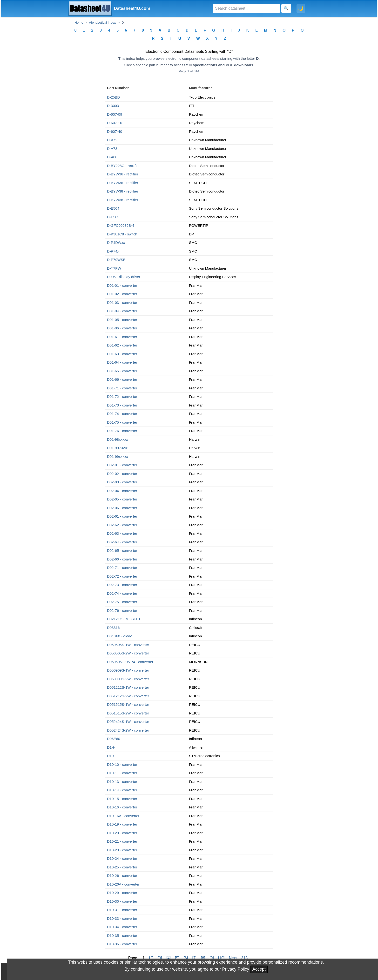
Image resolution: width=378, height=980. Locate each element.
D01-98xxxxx (118, 439)
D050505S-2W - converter (128, 653)
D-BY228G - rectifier (123, 166)
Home (79, 23)
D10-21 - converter (122, 841)
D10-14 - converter (122, 790)
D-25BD (113, 97)
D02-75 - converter (122, 602)
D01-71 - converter (122, 388)
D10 (110, 756)
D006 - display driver (124, 277)
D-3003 (113, 106)
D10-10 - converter (122, 764)
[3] (160, 958)
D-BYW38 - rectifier (123, 191)
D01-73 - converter (122, 405)
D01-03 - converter (122, 303)
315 (244, 958)
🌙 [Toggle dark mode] (301, 8)
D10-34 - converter (122, 927)
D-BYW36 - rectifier (123, 174)
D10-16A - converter (123, 816)
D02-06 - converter (122, 508)
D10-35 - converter (122, 936)
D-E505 (113, 217)
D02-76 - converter (122, 610)
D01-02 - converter (122, 294)
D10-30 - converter (122, 901)
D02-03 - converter (122, 482)
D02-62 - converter (122, 525)
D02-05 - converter (122, 499)
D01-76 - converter (122, 431)
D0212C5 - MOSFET (124, 619)
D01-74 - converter (122, 414)
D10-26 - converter (122, 876)
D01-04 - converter (122, 311)
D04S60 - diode (120, 636)
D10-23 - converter (122, 850)
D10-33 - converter (122, 918)
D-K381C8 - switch (122, 234)
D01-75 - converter (122, 422)
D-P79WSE (116, 260)
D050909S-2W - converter (128, 679)
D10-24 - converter (122, 858)
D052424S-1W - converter (128, 722)
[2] (151, 958)
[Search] (246, 8)
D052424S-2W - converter (128, 730)
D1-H (111, 747)
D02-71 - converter (122, 568)
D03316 (113, 628)
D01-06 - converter (122, 328)
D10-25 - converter (122, 867)
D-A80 (112, 157)
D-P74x (113, 251)
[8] (203, 958)
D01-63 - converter (122, 354)
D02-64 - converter (122, 542)
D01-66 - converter (122, 379)
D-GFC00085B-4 (121, 225)
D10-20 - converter (122, 833)
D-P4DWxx (116, 243)
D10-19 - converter (122, 824)
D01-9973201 (118, 448)
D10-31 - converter (122, 910)
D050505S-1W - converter (128, 645)
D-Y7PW (114, 268)
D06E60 (114, 739)
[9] (212, 958)
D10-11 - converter (122, 773)
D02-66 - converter (122, 559)
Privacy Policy (236, 969)
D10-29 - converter (122, 893)
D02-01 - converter (122, 465)
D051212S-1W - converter (128, 687)
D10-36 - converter (122, 944)
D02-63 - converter (122, 533)
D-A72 (112, 140)
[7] (194, 958)
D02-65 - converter (122, 550)
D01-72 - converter (122, 397)
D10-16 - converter (122, 807)
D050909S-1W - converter (128, 670)
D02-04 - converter (122, 491)
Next (233, 958)
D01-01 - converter (122, 285)
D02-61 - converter (122, 516)
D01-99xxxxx (118, 457)
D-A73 (112, 149)
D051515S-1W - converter (128, 704)
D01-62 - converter (122, 345)
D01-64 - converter (122, 362)
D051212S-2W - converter (128, 696)
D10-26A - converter (123, 884)
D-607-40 (115, 131)
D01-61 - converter (122, 337)
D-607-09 (115, 114)
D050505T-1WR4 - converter (130, 662)
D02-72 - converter (122, 576)
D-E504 (113, 208)
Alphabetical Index (102, 23)
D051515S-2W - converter (128, 713)
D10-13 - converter (122, 782)
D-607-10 (115, 123)
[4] (169, 958)
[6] (186, 958)
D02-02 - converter (122, 474)
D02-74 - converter (122, 593)
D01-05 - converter (122, 320)
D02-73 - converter (122, 585)
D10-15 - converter (122, 799)
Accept (259, 969)
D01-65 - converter (122, 371)
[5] (177, 958)
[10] (221, 958)
